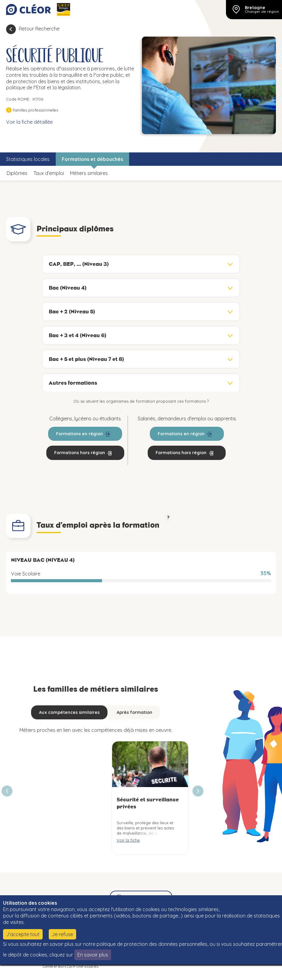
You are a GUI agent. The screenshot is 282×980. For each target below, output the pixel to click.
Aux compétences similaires (69, 712)
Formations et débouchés (92, 159)
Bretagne (255, 8)
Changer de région (262, 12)
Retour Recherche (39, 29)
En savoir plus (93, 955)
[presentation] (198, 791)
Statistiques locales (28, 159)
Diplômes (17, 173)
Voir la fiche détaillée (29, 122)
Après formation (134, 712)
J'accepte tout (23, 934)
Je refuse (62, 934)
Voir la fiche (128, 840)
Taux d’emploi (49, 173)
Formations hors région (80, 453)
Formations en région (79, 434)
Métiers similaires (89, 173)
